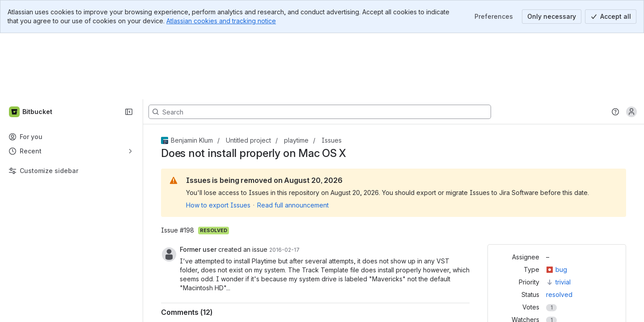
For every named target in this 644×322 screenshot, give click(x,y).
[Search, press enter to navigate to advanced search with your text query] (320, 46)
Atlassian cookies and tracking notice (221, 21)
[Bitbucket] (31, 46)
